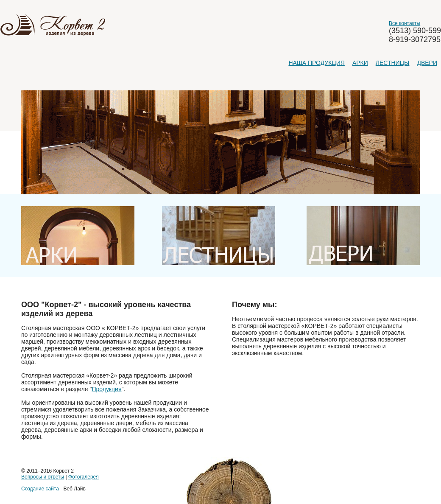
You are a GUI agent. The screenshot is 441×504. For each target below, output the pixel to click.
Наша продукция (316, 63)
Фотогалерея (84, 477)
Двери (427, 63)
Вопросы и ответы (43, 477)
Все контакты (405, 23)
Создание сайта (40, 489)
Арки (360, 63)
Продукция (106, 389)
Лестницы (393, 63)
